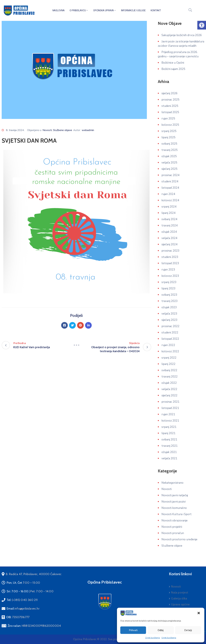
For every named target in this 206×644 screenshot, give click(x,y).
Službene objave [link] (63, 130)
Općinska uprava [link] (105, 10)
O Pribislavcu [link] (79, 10)
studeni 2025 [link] (170, 106)
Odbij (161, 630)
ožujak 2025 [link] (169, 156)
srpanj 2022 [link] (169, 358)
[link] (202, 25)
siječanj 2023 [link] (169, 320)
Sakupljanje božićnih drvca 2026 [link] (182, 35)
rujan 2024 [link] (168, 194)
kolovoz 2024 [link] (170, 200)
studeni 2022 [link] (170, 333)
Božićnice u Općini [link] (173, 63)
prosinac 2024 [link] (170, 175)
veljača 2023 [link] (169, 314)
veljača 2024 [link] (169, 238)
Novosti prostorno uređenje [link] (179, 539)
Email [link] (23, 609)
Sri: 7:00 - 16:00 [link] (30, 591)
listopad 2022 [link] (170, 339)
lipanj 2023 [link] (168, 288)
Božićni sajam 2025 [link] (173, 69)
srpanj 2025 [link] (169, 131)
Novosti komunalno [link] (174, 508)
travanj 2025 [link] (170, 150)
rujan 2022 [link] (168, 345)
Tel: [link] (22, 600)
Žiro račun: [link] (34, 626)
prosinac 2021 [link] (170, 402)
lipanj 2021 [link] (168, 433)
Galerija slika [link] (179, 598)
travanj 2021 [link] (170, 446)
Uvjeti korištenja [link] (153, 638)
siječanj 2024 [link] (169, 244)
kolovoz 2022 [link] (170, 351)
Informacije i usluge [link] (133, 10)
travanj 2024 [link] (170, 226)
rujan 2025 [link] (168, 119)
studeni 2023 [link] (170, 257)
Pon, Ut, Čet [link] (23, 583)
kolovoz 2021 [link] (170, 421)
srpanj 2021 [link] (169, 427)
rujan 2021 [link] (168, 414)
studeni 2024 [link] (170, 181)
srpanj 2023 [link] (169, 282)
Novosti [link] (47, 130)
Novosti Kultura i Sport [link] (177, 514)
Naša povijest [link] (180, 592)
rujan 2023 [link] (168, 270)
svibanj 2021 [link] (169, 440)
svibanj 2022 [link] (169, 370)
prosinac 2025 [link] (170, 100)
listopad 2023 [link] (170, 263)
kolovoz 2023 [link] (170, 276)
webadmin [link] (88, 130)
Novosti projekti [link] (172, 527)
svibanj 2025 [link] (169, 144)
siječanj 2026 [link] (169, 93)
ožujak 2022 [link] (169, 383)
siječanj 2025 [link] (169, 169)
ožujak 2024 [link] (169, 232)
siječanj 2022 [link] (169, 395)
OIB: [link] (18, 617)
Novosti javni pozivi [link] (174, 502)
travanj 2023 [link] (170, 301)
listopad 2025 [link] (170, 112)
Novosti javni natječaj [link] (175, 495)
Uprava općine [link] (180, 604)
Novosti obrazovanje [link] (175, 521)
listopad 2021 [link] (170, 408)
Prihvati (133, 630)
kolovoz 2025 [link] (170, 125)
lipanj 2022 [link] (168, 364)
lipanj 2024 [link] (168, 213)
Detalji (188, 630)
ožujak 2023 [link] (169, 307)
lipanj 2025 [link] (168, 137)
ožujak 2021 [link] (169, 452)
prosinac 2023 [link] (170, 251)
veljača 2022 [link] (169, 389)
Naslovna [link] (59, 10)
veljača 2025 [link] (169, 163)
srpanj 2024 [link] (169, 207)
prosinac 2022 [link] (170, 326)
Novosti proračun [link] (173, 533)
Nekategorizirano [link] (172, 483)
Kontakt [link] (156, 10)
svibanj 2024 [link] (169, 219)
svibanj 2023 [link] (169, 295)
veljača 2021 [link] (169, 458)
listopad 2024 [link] (170, 188)
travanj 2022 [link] (170, 377)
